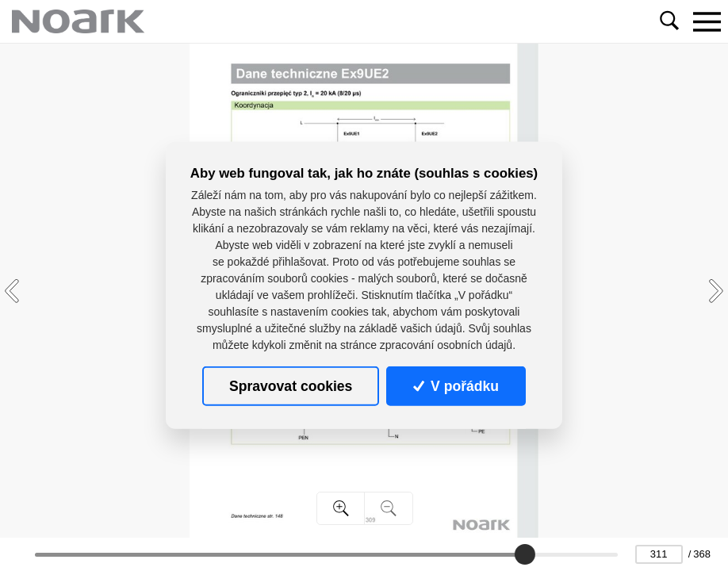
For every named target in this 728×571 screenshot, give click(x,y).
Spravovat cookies (291, 385)
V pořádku (456, 385)
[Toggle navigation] (707, 21)
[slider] (526, 554)
